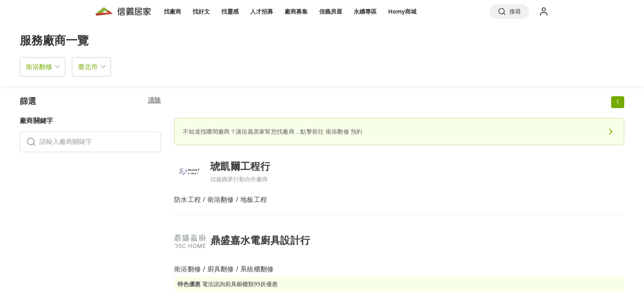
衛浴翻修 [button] (39, 67)
